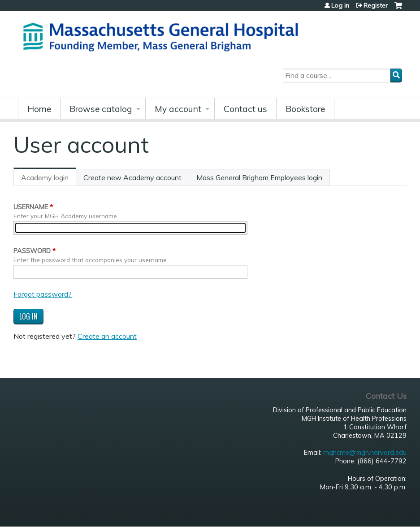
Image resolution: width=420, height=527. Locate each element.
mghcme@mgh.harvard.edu (365, 453)
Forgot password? (43, 294)
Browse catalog (101, 109)
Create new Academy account (132, 177)
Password (32, 251)
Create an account (107, 336)
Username (31, 207)
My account (178, 109)
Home (39, 109)
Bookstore (305, 109)
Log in (340, 5)
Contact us (245, 109)
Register (376, 5)
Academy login (49, 179)
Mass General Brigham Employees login (259, 177)
